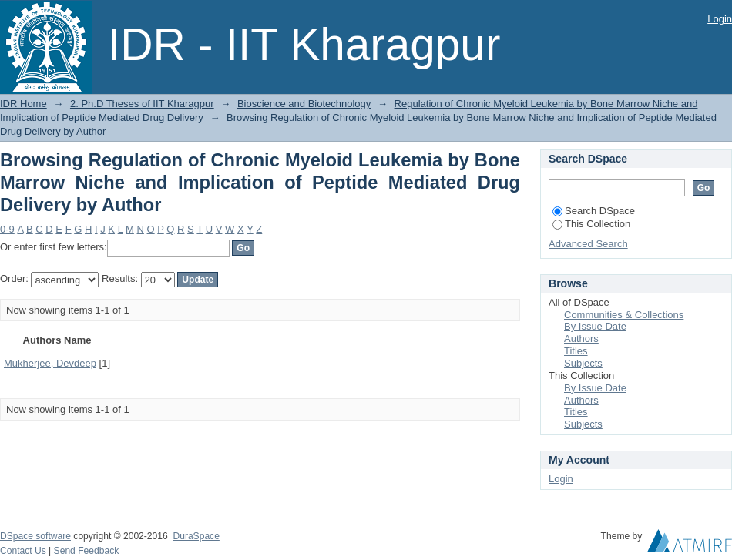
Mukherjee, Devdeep (50, 363)
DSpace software (35, 536)
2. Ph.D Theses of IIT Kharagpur (142, 104)
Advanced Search (588, 244)
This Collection (591, 224)
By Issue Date (595, 326)
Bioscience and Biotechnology (304, 104)
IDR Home (24, 104)
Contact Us (23, 551)
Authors (581, 339)
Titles (576, 351)
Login (720, 19)
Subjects (583, 363)
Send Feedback (87, 551)
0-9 (7, 229)
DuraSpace (196, 536)
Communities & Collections (624, 315)
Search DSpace (594, 211)
